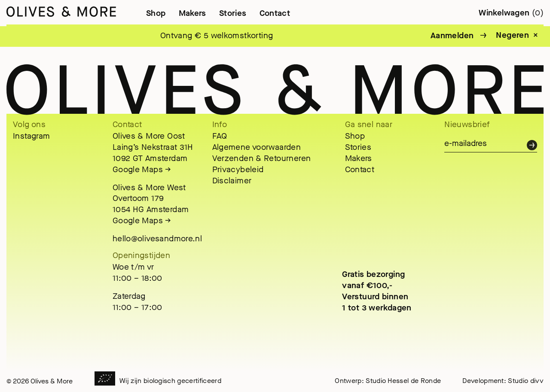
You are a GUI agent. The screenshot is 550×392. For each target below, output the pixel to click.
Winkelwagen (511, 13)
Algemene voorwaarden (257, 147)
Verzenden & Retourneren (262, 158)
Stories (233, 13)
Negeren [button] (512, 35)
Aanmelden (452, 35)
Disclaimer (232, 181)
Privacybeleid (238, 169)
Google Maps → (142, 169)
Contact (275, 13)
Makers (192, 13)
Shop (156, 13)
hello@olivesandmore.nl (157, 239)
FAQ (220, 136)
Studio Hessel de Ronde (403, 381)
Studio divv (526, 381)
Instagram (31, 136)
